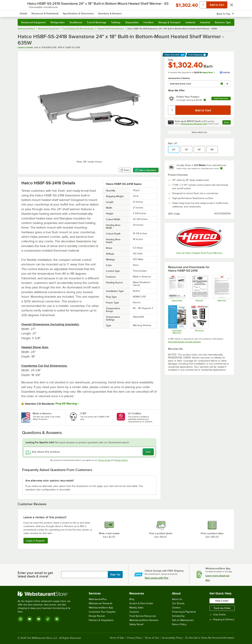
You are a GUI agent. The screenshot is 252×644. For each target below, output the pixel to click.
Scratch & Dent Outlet (141, 603)
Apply (227, 123)
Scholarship (178, 616)
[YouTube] (30, 619)
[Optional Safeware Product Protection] (177, 320)
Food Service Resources (143, 616)
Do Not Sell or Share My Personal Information (210, 638)
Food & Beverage (97, 22)
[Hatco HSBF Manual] (199, 288)
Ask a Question (146, 170)
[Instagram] (20, 619)
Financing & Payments (184, 612)
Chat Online (218, 615)
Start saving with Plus (157, 578)
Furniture (148, 22)
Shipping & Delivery (222, 619)
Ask (148, 452)
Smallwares (76, 22)
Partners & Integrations (101, 620)
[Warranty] (222, 288)
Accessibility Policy (172, 638)
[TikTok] (48, 619)
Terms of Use (104, 460)
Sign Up (115, 575)
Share (125, 170)
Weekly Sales (136, 608)
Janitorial (190, 22)
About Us (177, 599)
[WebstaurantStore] (46, 594)
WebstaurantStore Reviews (144, 620)
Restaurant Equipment (33, 22)
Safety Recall (136, 624)
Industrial (205, 22)
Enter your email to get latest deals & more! (35, 575)
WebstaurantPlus (98, 599)
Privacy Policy (121, 460)
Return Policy (179, 624)
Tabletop (116, 22)
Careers (176, 608)
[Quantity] (172, 110)
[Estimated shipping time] (221, 168)
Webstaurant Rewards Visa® (194, 124)
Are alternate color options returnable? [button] (50, 481)
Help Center (222, 601)
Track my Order (222, 608)
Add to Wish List (199, 132)
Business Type (223, 22)
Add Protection (221, 98)
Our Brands (178, 603)
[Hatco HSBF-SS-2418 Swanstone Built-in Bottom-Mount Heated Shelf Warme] (177, 288)
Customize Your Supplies (102, 612)
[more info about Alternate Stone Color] (222, 84)
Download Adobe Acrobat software (184, 342)
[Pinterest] (57, 619)
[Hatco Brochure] (199, 320)
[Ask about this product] (89, 452)
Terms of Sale (117, 638)
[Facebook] (39, 619)
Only (171, 60)
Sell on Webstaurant (183, 620)
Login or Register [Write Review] (36, 541)
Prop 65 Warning (66, 404)
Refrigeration (57, 22)
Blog (132, 599)
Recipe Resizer (97, 616)
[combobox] (121, 12)
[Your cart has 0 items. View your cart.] (229, 12)
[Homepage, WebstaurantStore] (47, 12)
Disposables (132, 22)
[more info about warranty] (205, 100)
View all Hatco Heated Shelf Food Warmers (199, 253)
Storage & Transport (169, 22)
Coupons (134, 612)
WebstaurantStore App (101, 608)
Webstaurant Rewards (101, 603)
